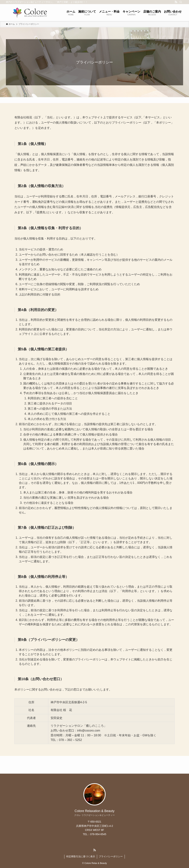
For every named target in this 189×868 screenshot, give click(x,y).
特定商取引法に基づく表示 (81, 856)
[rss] (176, 2)
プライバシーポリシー (111, 856)
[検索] (181, 2)
